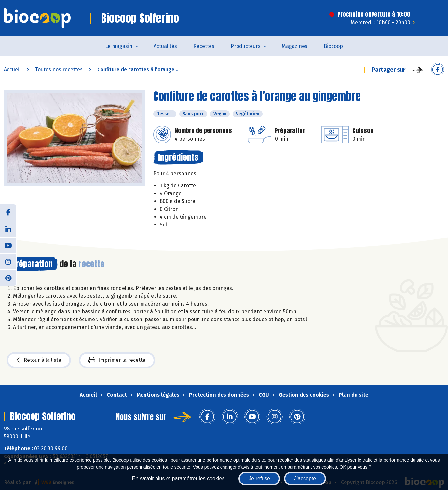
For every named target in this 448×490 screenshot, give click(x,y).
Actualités (165, 46)
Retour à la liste (39, 360)
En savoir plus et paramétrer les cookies (178, 478)
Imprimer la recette (117, 360)
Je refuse (259, 478)
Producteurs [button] (246, 46)
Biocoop (333, 46)
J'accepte (305, 478)
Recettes (204, 46)
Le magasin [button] (119, 46)
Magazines (295, 46)
